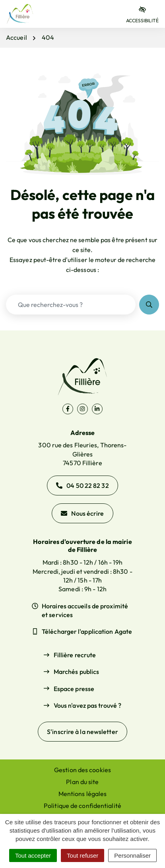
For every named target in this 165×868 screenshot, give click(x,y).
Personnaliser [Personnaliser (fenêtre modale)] (132, 855)
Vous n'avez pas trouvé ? (87, 705)
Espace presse (74, 689)
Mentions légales (83, 794)
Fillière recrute (75, 655)
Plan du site (82, 782)
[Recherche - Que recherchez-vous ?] (71, 305)
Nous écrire (82, 513)
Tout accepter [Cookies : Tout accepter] (33, 855)
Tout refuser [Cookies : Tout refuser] (82, 855)
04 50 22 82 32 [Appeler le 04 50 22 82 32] (82, 485)
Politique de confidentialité (82, 806)
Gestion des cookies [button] (82, 770)
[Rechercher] (149, 305)
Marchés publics (77, 672)
